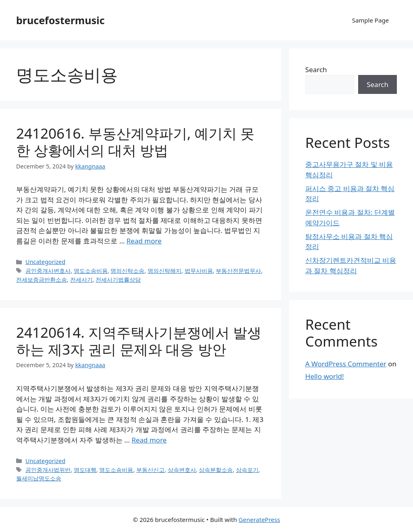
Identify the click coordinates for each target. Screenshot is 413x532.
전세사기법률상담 (118, 280)
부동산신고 (150, 470)
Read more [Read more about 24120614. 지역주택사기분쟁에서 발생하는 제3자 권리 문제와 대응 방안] (149, 440)
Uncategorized (45, 262)
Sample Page (370, 20)
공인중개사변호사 (48, 271)
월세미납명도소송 (39, 478)
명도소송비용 (91, 271)
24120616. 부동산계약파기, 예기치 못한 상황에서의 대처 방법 (135, 142)
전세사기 (81, 280)
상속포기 (247, 470)
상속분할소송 (216, 470)
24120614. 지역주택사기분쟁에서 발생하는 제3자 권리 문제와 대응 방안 (139, 341)
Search (316, 70)
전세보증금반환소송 (42, 280)
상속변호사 (182, 470)
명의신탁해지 (165, 271)
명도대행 (85, 470)
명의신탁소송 (127, 271)
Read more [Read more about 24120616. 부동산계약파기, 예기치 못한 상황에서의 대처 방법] (144, 241)
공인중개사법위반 (48, 470)
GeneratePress (259, 520)
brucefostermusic (60, 20)
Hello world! (325, 376)
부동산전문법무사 (238, 271)
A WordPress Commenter (346, 364)
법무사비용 (199, 271)
